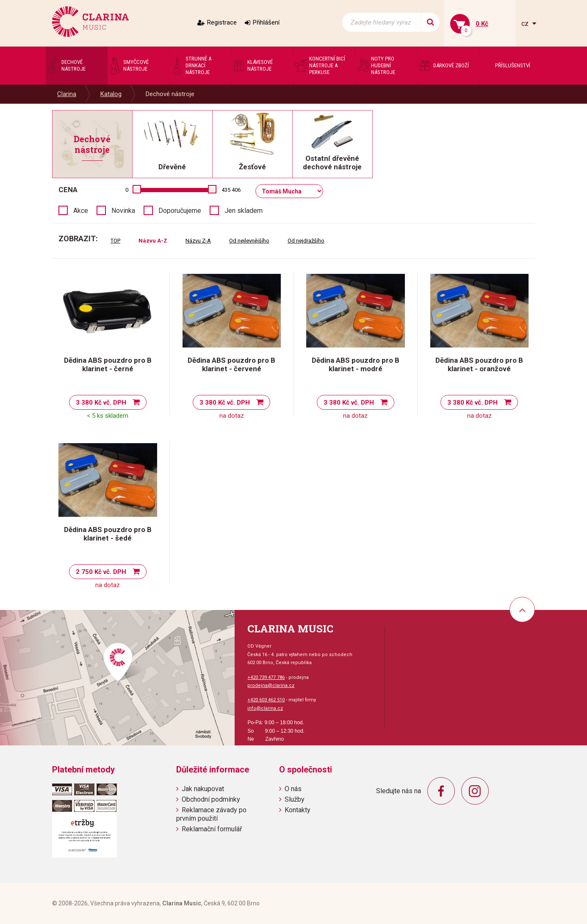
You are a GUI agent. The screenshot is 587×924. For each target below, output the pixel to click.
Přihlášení (266, 22)
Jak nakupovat (203, 789)
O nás (293, 789)
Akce (81, 211)
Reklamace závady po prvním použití (211, 814)
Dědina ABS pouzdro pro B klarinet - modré (356, 364)
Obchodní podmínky (211, 799)
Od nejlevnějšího (249, 241)
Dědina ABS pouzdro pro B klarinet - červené (231, 364)
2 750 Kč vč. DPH (101, 572)
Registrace (222, 22)
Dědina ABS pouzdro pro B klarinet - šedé (108, 534)
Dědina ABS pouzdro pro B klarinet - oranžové (479, 364)
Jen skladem (244, 211)
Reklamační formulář (212, 829)
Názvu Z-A (198, 241)
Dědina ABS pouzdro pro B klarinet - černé (108, 364)
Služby (295, 799)
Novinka (123, 211)
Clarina (67, 94)
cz (526, 23)
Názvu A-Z (153, 241)
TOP (115, 241)
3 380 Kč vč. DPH (101, 403)
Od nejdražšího (306, 241)
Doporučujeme (180, 211)
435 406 (231, 190)
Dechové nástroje (170, 94)
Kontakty (298, 810)
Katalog (111, 94)
